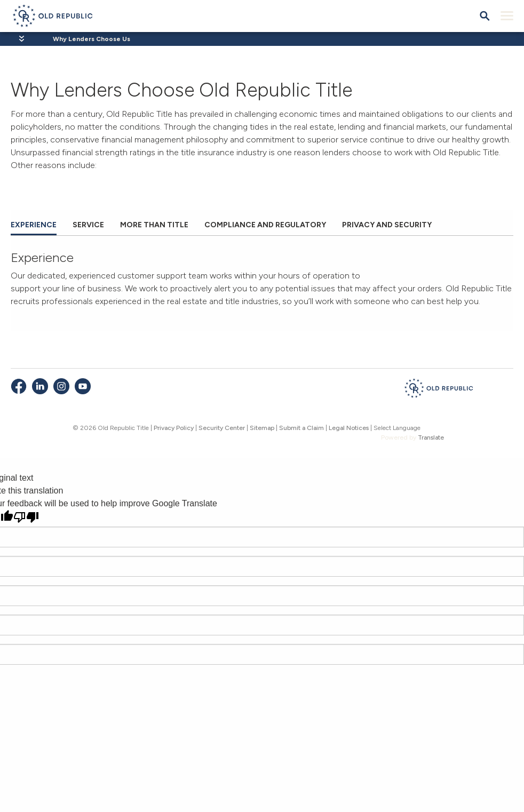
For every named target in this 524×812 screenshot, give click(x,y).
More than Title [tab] (154, 225)
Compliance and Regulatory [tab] (265, 225)
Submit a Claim (301, 428)
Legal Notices (349, 428)
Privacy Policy (174, 428)
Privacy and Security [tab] (387, 225)
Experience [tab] (34, 225)
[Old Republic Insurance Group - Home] (439, 390)
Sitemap (262, 428)
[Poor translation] (26, 517)
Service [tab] (88, 225)
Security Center (222, 428)
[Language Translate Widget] (412, 428)
